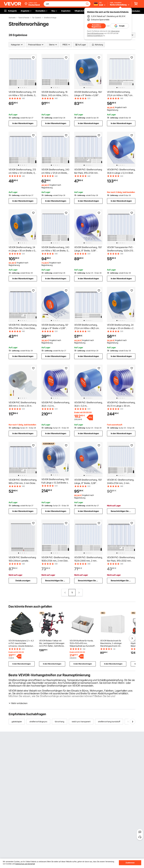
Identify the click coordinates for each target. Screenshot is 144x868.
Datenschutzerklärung (95, 36)
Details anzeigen (23, 580)
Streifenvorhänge (50, 18)
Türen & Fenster (24, 18)
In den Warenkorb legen (23, 123)
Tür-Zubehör (37, 18)
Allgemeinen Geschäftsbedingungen (103, 32)
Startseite (12, 18)
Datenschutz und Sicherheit (25, 864)
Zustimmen (130, 863)
